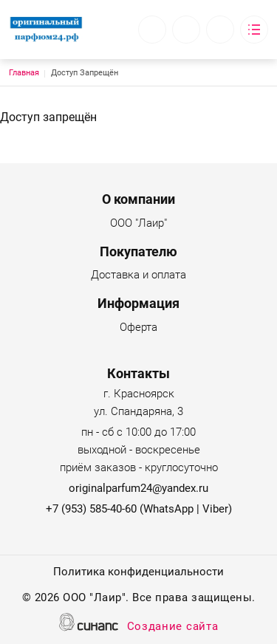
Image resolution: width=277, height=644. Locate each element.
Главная (24, 73)
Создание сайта (173, 627)
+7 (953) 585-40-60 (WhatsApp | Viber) (139, 509)
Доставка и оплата (138, 276)
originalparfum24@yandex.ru (138, 488)
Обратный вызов (152, 30)
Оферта (138, 328)
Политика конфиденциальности (138, 573)
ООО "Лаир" (138, 224)
